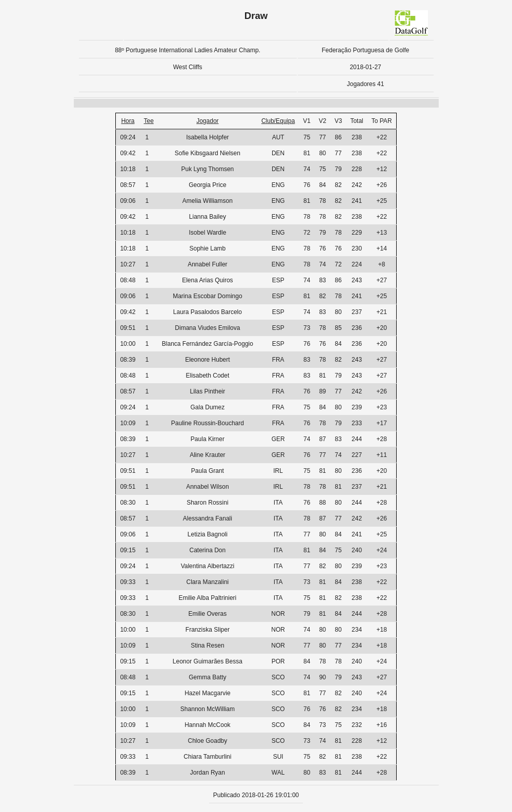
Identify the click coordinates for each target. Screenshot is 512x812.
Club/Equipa (278, 121)
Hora (128, 121)
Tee (148, 121)
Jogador (207, 121)
